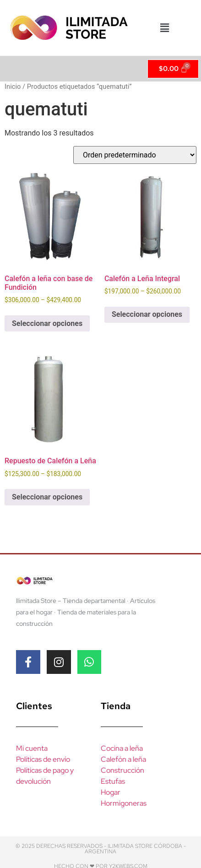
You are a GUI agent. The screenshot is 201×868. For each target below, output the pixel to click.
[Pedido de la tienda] (135, 155)
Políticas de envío (43, 759)
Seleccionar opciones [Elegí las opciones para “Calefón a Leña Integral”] (147, 314)
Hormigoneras (124, 803)
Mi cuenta (32, 748)
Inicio (13, 87)
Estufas (113, 781)
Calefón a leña (123, 759)
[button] (164, 28)
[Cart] (173, 69)
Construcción (122, 770)
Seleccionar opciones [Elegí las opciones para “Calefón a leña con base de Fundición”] (47, 323)
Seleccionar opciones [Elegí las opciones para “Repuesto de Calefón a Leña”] (47, 497)
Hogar (111, 792)
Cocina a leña (122, 748)
